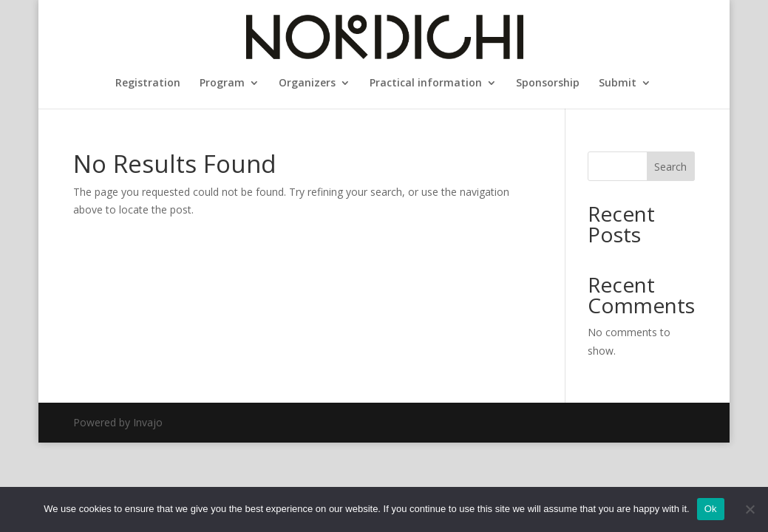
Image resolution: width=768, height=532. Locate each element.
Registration (148, 83)
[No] (750, 509)
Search (670, 167)
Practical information (426, 83)
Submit (618, 83)
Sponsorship (548, 83)
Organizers (307, 83)
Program (222, 83)
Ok (711, 509)
